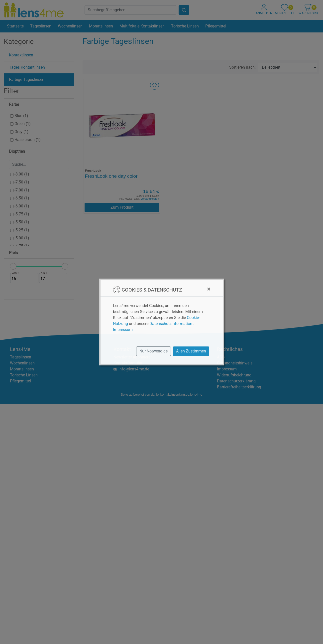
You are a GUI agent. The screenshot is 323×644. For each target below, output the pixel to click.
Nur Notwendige (154, 351)
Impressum (123, 330)
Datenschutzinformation (171, 324)
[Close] (209, 289)
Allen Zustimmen (191, 351)
